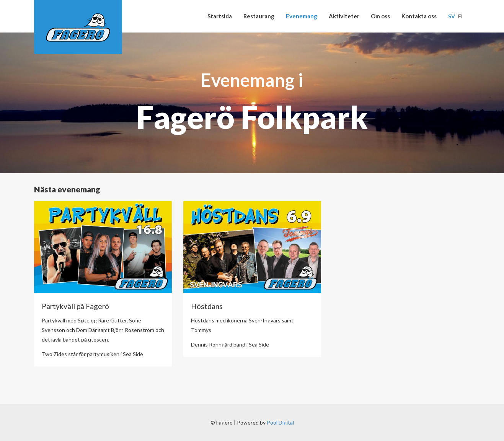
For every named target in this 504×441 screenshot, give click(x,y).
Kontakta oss (419, 16)
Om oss (380, 16)
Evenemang (302, 16)
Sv (452, 16)
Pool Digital (280, 422)
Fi (460, 16)
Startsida (220, 16)
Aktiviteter (344, 16)
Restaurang (259, 16)
